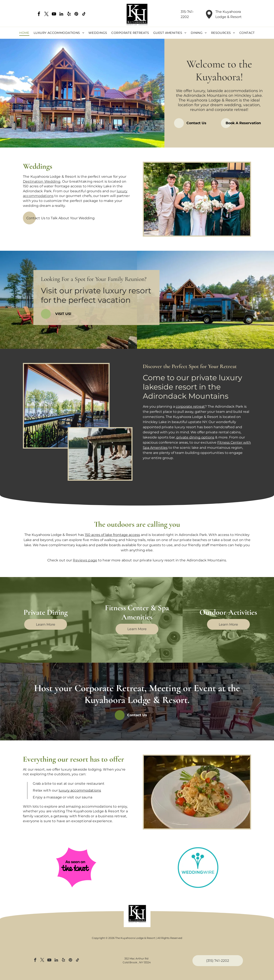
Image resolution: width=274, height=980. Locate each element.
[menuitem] (24, 33)
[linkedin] (61, 14)
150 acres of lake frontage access (112, 535)
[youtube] (54, 14)
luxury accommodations (80, 790)
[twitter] (46, 14)
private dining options (195, 437)
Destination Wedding (42, 181)
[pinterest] (76, 14)
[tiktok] (84, 14)
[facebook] (39, 14)
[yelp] (69, 14)
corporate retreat (190, 406)
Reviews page (85, 560)
